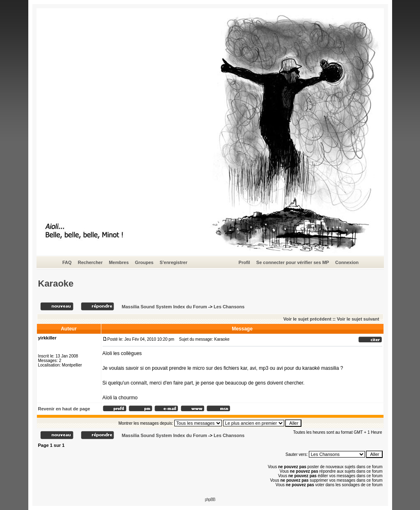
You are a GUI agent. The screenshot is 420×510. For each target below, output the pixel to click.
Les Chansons (229, 307)
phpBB (210, 500)
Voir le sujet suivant (358, 319)
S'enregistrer (173, 262)
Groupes (144, 262)
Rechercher (90, 262)
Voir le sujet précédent (307, 319)
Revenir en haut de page (64, 409)
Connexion (347, 262)
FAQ (67, 262)
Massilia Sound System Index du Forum (164, 307)
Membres (119, 262)
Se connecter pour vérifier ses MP (293, 262)
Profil (244, 262)
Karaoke (56, 283)
